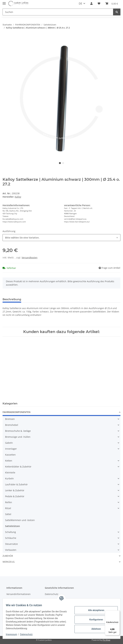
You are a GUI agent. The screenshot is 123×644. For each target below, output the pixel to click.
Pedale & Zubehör (15, 496)
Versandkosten (30, 258)
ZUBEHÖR (8, 556)
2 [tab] (63, 163)
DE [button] (80, 4)
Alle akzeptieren (94, 610)
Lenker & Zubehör (15, 490)
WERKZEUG (9, 562)
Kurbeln (9, 478)
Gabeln (9, 443)
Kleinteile (10, 473)
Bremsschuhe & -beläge (18, 431)
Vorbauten (11, 550)
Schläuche (11, 538)
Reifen (9, 502)
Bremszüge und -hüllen (18, 437)
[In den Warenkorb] (5, 37)
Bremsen (10, 419)
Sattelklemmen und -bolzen (20, 520)
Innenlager (11, 449)
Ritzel (8, 508)
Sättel (8, 514)
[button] (91, 4)
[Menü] (118, 612)
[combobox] (61, 238)
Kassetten (10, 455)
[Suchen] (58, 12)
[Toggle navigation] (4, 2)
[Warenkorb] (112, 4)
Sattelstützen (12, 526)
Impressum (13, 634)
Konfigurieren (94, 620)
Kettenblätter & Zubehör (18, 467)
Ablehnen (94, 629)
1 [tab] (60, 163)
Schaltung (10, 532)
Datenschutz (52, 594)
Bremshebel (12, 425)
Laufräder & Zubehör (16, 484)
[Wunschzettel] (99, 4)
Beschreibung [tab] (12, 299)
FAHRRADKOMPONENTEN (16, 412)
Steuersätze (11, 544)
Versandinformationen (18, 594)
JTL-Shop (106, 640)
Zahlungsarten (14, 600)
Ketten (9, 461)
